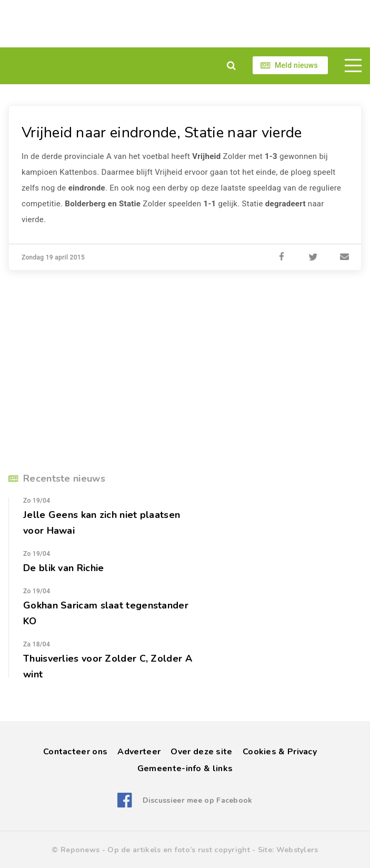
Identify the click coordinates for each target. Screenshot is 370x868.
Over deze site (201, 752)
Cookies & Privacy (280, 752)
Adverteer (139, 752)
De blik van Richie (63, 568)
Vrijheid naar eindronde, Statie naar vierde (162, 133)
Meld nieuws (296, 65)
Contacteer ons (75, 752)
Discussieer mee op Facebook (198, 800)
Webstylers (297, 850)
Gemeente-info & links (185, 769)
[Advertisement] (185, 24)
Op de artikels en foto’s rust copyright (179, 850)
